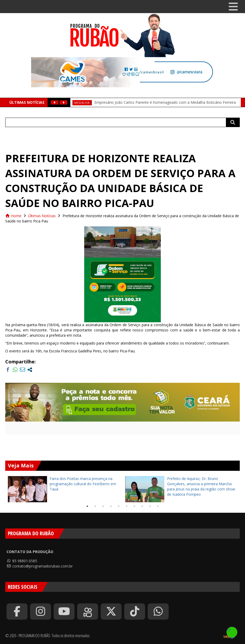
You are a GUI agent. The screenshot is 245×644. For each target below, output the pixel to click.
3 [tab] (103, 506)
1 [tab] (87, 506)
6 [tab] (127, 506)
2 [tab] (95, 506)
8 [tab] (142, 506)
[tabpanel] (64, 489)
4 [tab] (111, 506)
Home (13, 216)
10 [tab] (158, 506)
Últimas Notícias (42, 216)
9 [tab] (150, 506)
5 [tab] (119, 506)
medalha (82, 103)
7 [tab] (134, 506)
